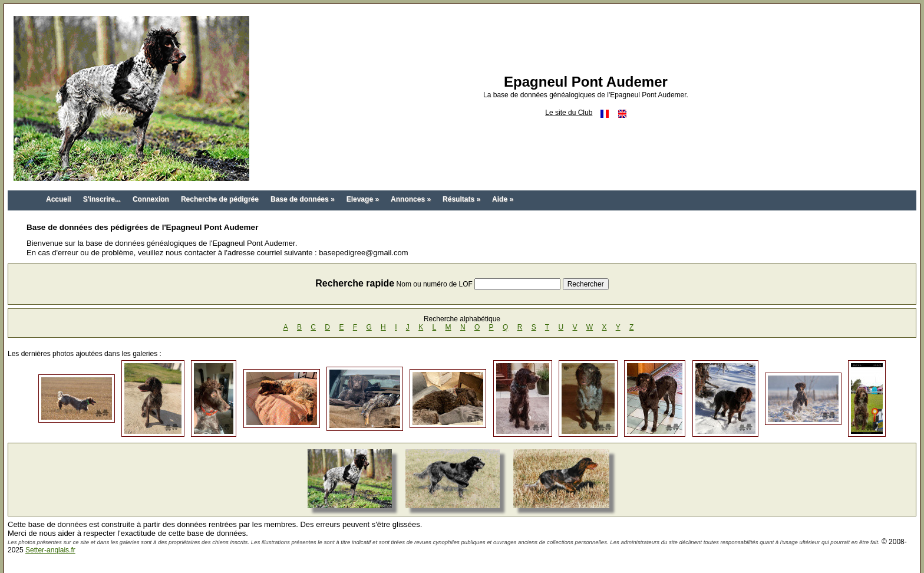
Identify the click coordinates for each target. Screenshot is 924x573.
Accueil (59, 199)
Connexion (151, 199)
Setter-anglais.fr (50, 550)
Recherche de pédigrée (220, 199)
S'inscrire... (102, 199)
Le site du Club (569, 113)
